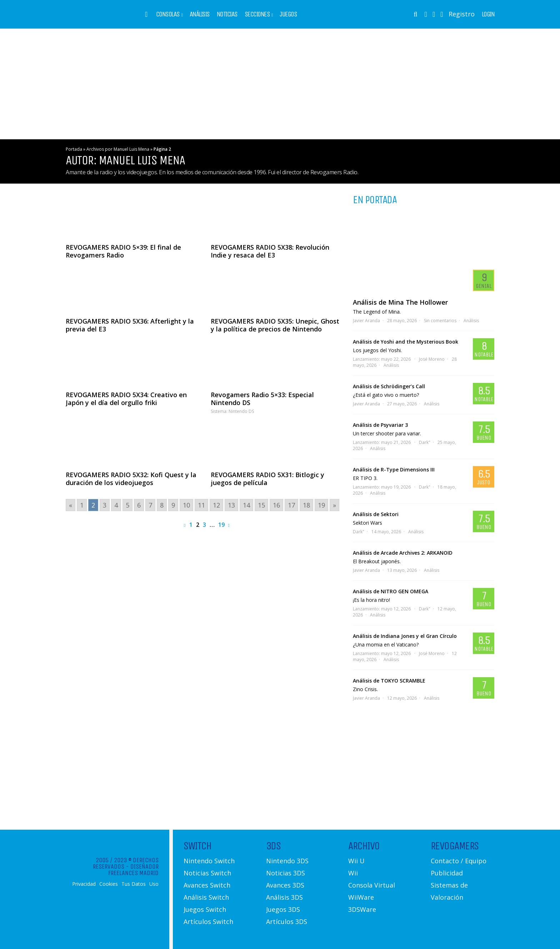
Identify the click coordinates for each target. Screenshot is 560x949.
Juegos (288, 14)
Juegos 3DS (283, 909)
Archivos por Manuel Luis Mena (118, 149)
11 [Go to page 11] (201, 505)
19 (221, 525)
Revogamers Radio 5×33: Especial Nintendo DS (262, 399)
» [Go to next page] (334, 505)
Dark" (425, 442)
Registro (462, 14)
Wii (353, 873)
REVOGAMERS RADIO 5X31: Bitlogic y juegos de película (267, 479)
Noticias (227, 14)
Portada (74, 149)
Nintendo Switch (209, 861)
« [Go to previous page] (71, 505)
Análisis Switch (206, 897)
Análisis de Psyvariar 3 (380, 425)
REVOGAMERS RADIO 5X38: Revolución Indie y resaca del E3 (270, 251)
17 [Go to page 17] (291, 505)
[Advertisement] (280, 84)
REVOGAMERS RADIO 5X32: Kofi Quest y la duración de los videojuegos (131, 479)
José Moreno (432, 359)
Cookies (109, 884)
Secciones (257, 14)
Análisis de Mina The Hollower (400, 302)
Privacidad (84, 884)
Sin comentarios (440, 321)
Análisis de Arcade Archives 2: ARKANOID (403, 553)
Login (488, 14)
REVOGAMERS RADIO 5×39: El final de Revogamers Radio (123, 251)
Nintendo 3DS (287, 861)
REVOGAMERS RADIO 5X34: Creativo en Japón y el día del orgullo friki (126, 399)
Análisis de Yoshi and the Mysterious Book (406, 342)
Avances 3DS (285, 885)
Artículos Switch (208, 921)
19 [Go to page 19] (321, 505)
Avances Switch (207, 885)
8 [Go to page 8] (162, 505)
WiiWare (361, 897)
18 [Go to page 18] (306, 505)
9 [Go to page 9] (173, 505)
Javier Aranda (366, 321)
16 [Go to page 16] (276, 505)
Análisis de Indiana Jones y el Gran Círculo (405, 636)
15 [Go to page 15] (261, 505)
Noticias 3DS (286, 873)
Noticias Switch (207, 873)
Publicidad (447, 873)
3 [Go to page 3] (105, 505)
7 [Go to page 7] (150, 505)
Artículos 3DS (287, 921)
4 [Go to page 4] (116, 505)
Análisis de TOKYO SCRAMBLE (389, 681)
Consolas (168, 14)
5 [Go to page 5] (127, 505)
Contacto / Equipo (459, 861)
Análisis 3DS (284, 897)
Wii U (356, 861)
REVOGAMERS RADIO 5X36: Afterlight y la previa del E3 (130, 325)
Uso (154, 884)
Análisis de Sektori (376, 514)
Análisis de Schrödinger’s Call (389, 386)
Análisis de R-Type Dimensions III (394, 469)
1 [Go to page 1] (82, 505)
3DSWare (362, 909)
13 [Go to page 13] (231, 505)
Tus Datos (134, 884)
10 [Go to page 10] (186, 505)
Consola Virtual (372, 885)
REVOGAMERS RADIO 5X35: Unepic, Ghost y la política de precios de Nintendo (275, 325)
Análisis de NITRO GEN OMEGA (391, 591)
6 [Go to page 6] (139, 505)
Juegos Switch (205, 909)
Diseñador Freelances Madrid (133, 870)
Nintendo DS (241, 411)
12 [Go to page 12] (216, 505)
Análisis (200, 14)
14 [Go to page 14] (246, 505)
